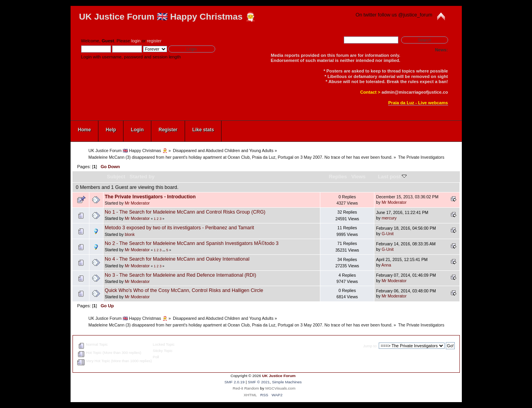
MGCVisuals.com (281, 388)
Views (359, 177)
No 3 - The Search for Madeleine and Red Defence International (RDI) (181, 275)
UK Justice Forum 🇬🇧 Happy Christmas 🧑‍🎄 (168, 17)
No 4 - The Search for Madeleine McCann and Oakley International (177, 259)
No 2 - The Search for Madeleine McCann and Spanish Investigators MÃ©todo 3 (192, 243)
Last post (392, 177)
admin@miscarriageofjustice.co (415, 92)
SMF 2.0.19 (234, 382)
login (136, 41)
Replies (338, 177)
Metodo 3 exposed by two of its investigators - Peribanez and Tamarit (179, 228)
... (164, 250)
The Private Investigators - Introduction (150, 197)
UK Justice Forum (279, 376)
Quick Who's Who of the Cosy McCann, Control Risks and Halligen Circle (184, 290)
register (154, 41)
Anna (386, 265)
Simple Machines (287, 382)
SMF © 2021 (259, 382)
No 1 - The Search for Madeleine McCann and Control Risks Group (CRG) (185, 212)
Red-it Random (246, 388)
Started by (142, 177)
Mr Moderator (137, 203)
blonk (130, 234)
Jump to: (370, 346)
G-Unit (388, 234)
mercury (389, 218)
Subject (116, 177)
